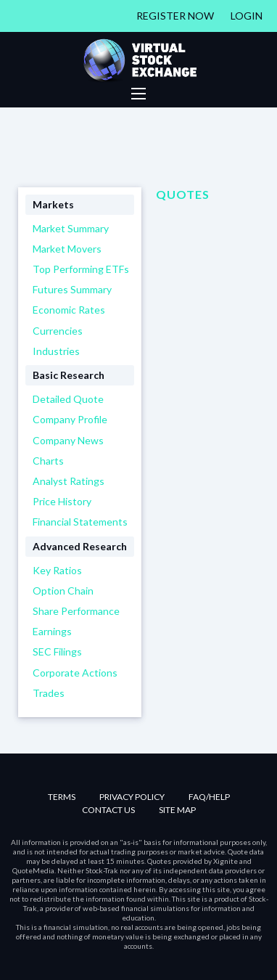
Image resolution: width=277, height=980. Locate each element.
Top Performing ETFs (81, 269)
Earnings (52, 631)
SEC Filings (57, 652)
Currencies (58, 331)
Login (247, 16)
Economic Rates (69, 310)
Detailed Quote (68, 399)
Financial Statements (80, 522)
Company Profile (70, 419)
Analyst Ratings (69, 481)
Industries (56, 351)
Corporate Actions (75, 673)
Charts (48, 461)
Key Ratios (57, 570)
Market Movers (67, 249)
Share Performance (76, 611)
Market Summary (71, 228)
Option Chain (63, 591)
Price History (62, 501)
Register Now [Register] (175, 16)
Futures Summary (72, 289)
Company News (68, 440)
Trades (49, 693)
